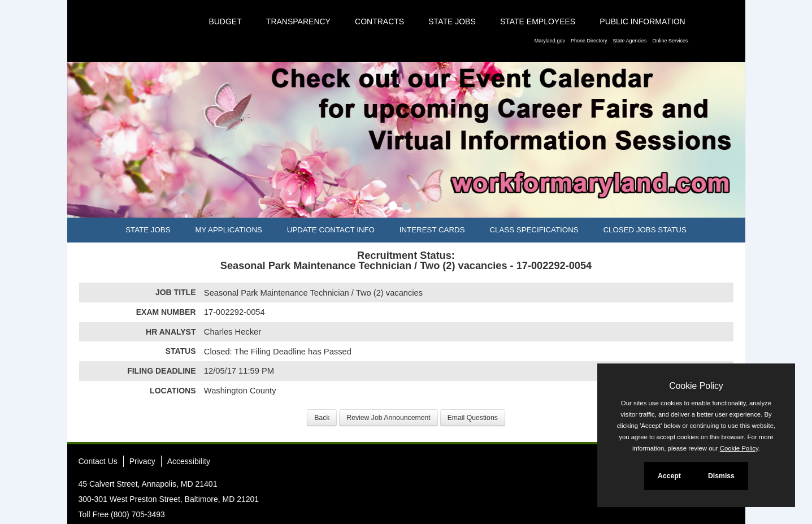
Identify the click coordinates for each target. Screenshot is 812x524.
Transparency (298, 21)
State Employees (538, 21)
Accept (669, 476)
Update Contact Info (331, 230)
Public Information (642, 21)
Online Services (670, 41)
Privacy (142, 461)
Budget (225, 21)
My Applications (228, 230)
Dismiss (721, 476)
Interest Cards (432, 230)
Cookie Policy (696, 386)
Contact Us (98, 461)
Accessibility (189, 461)
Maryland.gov (550, 41)
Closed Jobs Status (645, 230)
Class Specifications (534, 230)
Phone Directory (589, 41)
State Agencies (629, 41)
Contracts (379, 21)
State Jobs (452, 21)
